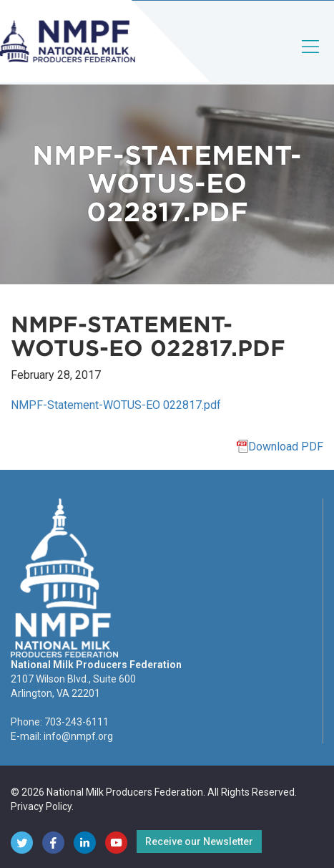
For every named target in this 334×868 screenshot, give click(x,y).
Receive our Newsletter (199, 842)
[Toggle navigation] (311, 58)
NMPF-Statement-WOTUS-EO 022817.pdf (116, 405)
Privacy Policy (41, 806)
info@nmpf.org (78, 736)
